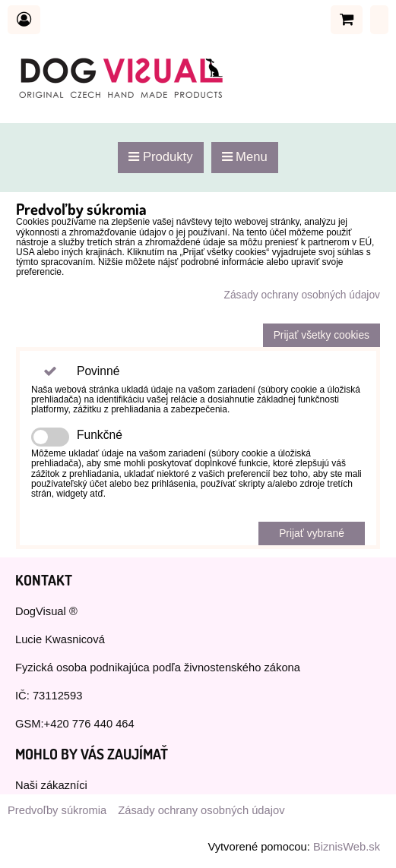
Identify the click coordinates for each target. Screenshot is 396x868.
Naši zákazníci (51, 785)
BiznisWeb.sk (347, 847)
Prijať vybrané (312, 533)
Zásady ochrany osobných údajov (302, 295)
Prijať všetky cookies (322, 335)
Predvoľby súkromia (57, 810)
